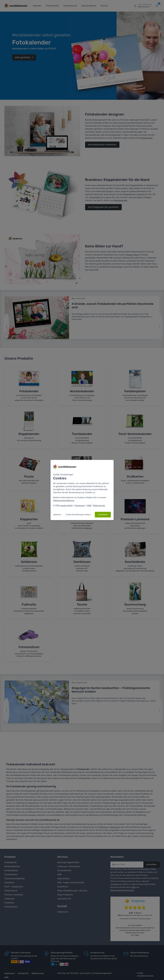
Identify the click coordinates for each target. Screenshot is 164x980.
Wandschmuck (70, 6)
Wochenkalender (12, 866)
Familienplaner (11, 870)
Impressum (63, 912)
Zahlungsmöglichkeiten (68, 862)
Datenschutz (63, 879)
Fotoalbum (9, 883)
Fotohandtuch (11, 907)
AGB (59, 875)
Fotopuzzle (115, 827)
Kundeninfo (63, 887)
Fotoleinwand (11, 891)
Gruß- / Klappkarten (14, 887)
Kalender (37, 6)
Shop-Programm (65, 895)
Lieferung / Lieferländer (69, 866)
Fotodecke (9, 903)
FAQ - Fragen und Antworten (71, 883)
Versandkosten (64, 870)
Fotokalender (146, 138)
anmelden (152, 864)
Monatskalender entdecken (102, 145)
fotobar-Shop (132, 255)
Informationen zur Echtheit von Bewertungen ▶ (135, 919)
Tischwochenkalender (15, 879)
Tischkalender (11, 875)
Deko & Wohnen (89, 6)
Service (104, 6)
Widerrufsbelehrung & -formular (72, 891)
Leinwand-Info (64, 899)
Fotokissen (103, 827)
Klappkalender (121, 200)
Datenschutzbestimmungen (122, 890)
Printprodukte (52, 6)
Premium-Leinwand (14, 895)
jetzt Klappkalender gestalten (103, 207)
